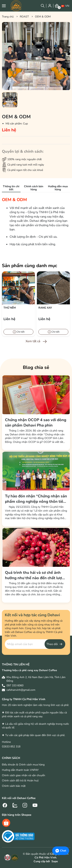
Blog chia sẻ (36, 367)
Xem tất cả (33, 341)
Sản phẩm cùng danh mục (29, 266)
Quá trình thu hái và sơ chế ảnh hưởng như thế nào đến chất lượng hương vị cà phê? (36, 575)
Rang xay (45, 308)
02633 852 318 (11, 747)
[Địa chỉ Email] (35, 644)
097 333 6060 (15, 685)
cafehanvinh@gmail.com (21, 690)
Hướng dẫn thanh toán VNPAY (20, 770)
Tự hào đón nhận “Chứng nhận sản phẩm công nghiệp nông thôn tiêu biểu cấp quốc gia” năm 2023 (36, 499)
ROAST (24, 17)
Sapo (54, 861)
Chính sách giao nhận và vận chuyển (24, 775)
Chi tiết (21, 332)
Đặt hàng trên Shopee (17, 815)
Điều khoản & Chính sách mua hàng (23, 765)
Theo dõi (52, 644)
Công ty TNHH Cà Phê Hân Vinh (24, 699)
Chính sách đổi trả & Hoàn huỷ (20, 781)
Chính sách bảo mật (14, 786)
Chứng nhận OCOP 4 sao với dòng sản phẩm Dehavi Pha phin (36, 423)
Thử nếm (10, 308)
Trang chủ (8, 17)
